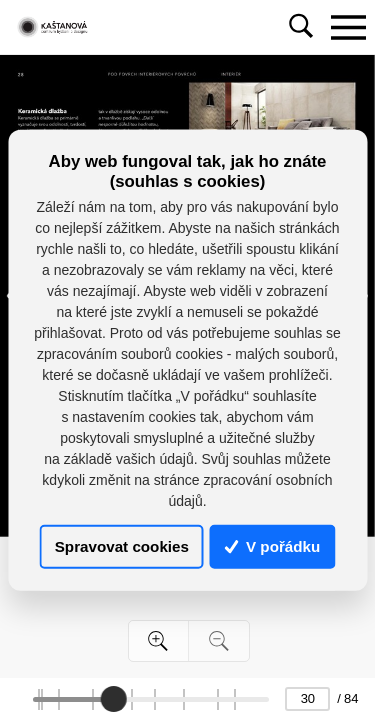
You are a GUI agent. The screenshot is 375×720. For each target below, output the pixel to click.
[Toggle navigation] (348, 27)
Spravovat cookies (122, 546)
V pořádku (273, 546)
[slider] (114, 699)
